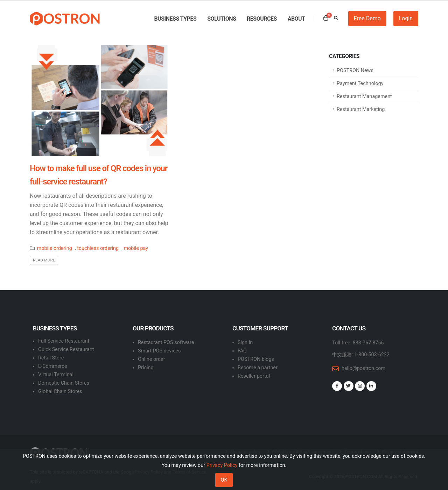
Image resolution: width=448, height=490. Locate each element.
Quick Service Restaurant (66, 349)
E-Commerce (53, 366)
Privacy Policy (222, 465)
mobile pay (136, 248)
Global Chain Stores (60, 391)
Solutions (222, 19)
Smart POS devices (159, 351)
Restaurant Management (364, 96)
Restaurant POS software (166, 342)
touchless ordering (98, 248)
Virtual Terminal (56, 375)
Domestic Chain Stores (64, 383)
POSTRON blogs (256, 359)
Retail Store (51, 358)
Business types (175, 19)
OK (224, 480)
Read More (44, 260)
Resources (262, 19)
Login (406, 18)
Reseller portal (254, 376)
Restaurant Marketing (361, 109)
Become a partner (258, 368)
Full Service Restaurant (64, 341)
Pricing (146, 368)
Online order (152, 359)
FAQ (242, 351)
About (296, 19)
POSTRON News (355, 71)
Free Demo (367, 18)
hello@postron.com (363, 368)
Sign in (245, 342)
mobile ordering (55, 248)
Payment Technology (360, 83)
